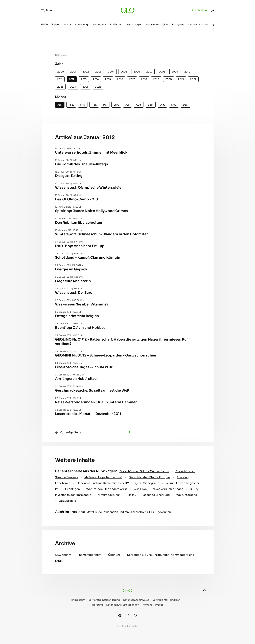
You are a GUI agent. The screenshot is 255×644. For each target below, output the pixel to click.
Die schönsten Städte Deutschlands (144, 471)
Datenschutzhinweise (136, 600)
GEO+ (45, 25)
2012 (72, 79)
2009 (175, 72)
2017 (132, 79)
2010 (187, 72)
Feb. (71, 105)
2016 (120, 79)
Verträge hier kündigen (166, 600)
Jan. (60, 105)
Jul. (127, 105)
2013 (84, 79)
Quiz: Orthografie (147, 483)
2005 (124, 72)
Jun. (116, 105)
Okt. (162, 105)
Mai (105, 105)
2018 (144, 79)
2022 (193, 79)
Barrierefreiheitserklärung (104, 600)
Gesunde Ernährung (156, 495)
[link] (213, 10)
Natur (68, 25)
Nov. (174, 105)
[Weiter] (214, 25)
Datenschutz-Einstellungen (123, 605)
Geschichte (152, 25)
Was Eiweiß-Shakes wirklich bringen (158, 489)
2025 (86, 87)
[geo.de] (127, 10)
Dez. (186, 105)
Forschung (82, 25)
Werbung (97, 605)
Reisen (56, 25)
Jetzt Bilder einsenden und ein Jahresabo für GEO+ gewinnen (129, 512)
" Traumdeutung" (109, 495)
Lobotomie (63, 483)
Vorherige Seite (68, 433)
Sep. (151, 105)
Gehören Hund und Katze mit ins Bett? (103, 483)
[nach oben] (204, 590)
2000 (61, 72)
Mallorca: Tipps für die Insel (103, 477)
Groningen (72, 489)
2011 (60, 79)
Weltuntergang (187, 495)
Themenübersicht (89, 555)
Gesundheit (99, 25)
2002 (86, 72)
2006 (137, 72)
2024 (73, 87)
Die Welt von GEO (199, 25)
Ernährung (116, 25)
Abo (199, 10)
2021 (181, 79)
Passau (131, 495)
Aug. (139, 105)
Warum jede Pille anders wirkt (107, 489)
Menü (47, 10)
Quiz (165, 25)
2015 (108, 79)
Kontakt (147, 605)
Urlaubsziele (67, 501)
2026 (98, 87)
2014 (96, 79)
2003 (98, 72)
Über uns (114, 555)
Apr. (94, 105)
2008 (162, 72)
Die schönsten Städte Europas (150, 477)
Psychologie (134, 25)
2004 (111, 72)
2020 (169, 79)
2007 (149, 72)
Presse (159, 605)
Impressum (78, 600)
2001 (73, 72)
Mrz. (83, 105)
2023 (60, 87)
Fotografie (178, 25)
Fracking (183, 477)
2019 (156, 79)
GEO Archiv (63, 555)
